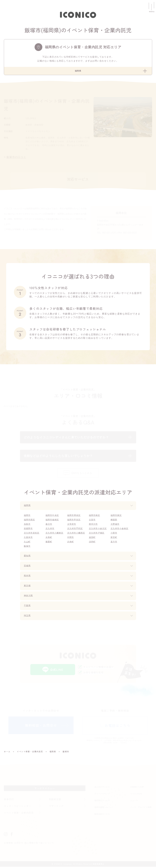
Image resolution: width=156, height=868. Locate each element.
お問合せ (19, 844)
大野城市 (115, 525)
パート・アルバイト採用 (141, 808)
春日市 (49, 525)
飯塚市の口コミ (16, 158)
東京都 (28, 587)
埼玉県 (28, 617)
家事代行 (9, 800)
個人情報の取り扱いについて (40, 844)
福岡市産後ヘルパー (103, 808)
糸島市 (27, 525)
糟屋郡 (114, 521)
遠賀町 (92, 539)
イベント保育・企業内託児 (19, 814)
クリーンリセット (102, 795)
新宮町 (114, 539)
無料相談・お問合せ (41, 727)
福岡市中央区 (52, 517)
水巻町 (49, 539)
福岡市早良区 (74, 521)
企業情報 (8, 844)
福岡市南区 (95, 517)
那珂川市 (93, 525)
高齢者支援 (55, 800)
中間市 (71, 539)
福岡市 (27, 517)
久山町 (27, 543)
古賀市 (92, 521)
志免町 (71, 543)
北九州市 (50, 530)
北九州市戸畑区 (97, 534)
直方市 (114, 543)
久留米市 (28, 539)
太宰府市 (72, 525)
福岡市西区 (30, 521)
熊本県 (28, 577)
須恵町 (92, 543)
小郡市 (114, 534)
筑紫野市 (28, 530)
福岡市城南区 (52, 521)
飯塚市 (27, 547)
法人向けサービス (102, 788)
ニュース (134, 802)
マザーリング (56, 807)
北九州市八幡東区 (55, 534)
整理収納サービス (102, 815)
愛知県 (28, 557)
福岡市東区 (116, 517)
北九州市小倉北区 (98, 530)
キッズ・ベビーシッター (18, 807)
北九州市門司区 (75, 530)
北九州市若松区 (32, 534)
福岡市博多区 (74, 517)
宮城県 (28, 567)
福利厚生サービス (102, 802)
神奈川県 (29, 597)
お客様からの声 (137, 788)
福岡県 (28, 507)
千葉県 (28, 607)
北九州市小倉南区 (120, 530)
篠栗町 (49, 543)
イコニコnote (136, 795)
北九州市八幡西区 (76, 534)
